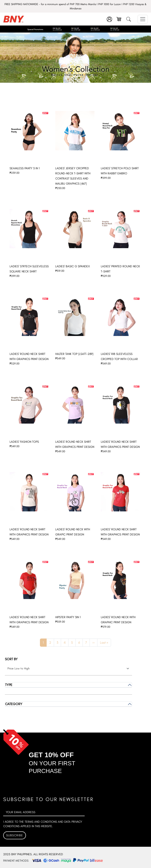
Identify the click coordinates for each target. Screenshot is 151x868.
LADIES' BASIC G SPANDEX (73, 266)
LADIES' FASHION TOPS (24, 442)
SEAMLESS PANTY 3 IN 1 (25, 168)
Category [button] (14, 704)
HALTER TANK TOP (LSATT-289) (74, 354)
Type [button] (9, 685)
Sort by (11, 659)
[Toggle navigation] (143, 19)
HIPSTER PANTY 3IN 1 (68, 617)
